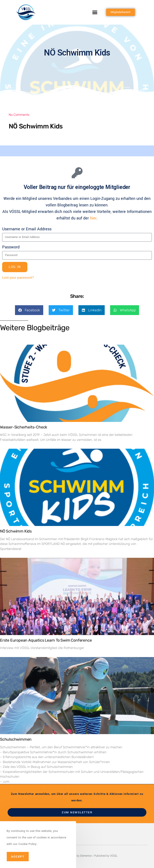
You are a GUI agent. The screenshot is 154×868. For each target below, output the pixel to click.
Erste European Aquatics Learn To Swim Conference (46, 640)
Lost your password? (18, 278)
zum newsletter (77, 812)
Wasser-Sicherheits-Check (24, 427)
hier (93, 218)
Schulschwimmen (16, 739)
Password (11, 247)
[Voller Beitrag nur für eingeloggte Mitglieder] (77, 173)
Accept (18, 857)
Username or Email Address (27, 229)
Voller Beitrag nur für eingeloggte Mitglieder (77, 187)
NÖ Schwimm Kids (16, 531)
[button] (95, 12)
